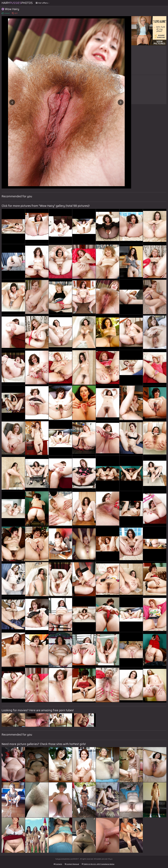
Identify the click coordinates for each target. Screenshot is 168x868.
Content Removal (72, 864)
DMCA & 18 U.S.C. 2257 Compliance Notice (98, 864)
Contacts (58, 864)
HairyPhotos (17, 3)
